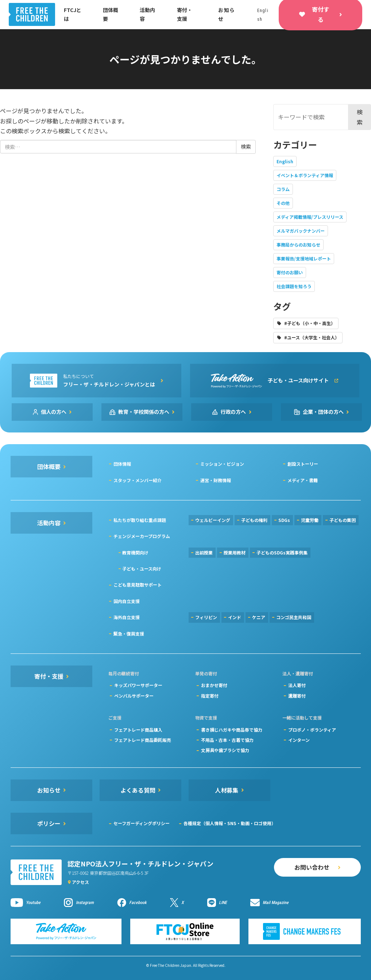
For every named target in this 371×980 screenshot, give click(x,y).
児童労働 (310, 520)
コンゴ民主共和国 (294, 617)
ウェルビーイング (213, 520)
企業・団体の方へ (323, 412)
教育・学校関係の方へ (144, 412)
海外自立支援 (127, 617)
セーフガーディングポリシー (142, 823)
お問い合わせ (312, 867)
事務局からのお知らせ (298, 245)
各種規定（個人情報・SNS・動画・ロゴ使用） (230, 823)
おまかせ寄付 (214, 685)
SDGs (284, 520)
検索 (360, 117)
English (285, 161)
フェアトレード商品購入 (138, 730)
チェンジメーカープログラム (142, 536)
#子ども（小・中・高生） (310, 323)
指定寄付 (210, 696)
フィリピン (206, 617)
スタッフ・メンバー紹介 (138, 480)
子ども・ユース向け (142, 569)
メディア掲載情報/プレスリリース (310, 217)
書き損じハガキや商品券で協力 (232, 730)
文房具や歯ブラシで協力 (225, 750)
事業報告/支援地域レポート (304, 258)
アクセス (80, 882)
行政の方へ (233, 412)
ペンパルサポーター (134, 696)
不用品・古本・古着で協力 (227, 740)
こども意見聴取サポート (138, 585)
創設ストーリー (303, 464)
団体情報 (122, 464)
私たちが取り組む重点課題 (140, 520)
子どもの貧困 (343, 520)
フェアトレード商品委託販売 (143, 740)
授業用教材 (235, 552)
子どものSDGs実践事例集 (282, 552)
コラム (283, 189)
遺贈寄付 (297, 696)
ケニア (259, 617)
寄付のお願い (290, 272)
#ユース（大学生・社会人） (312, 337)
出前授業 (204, 552)
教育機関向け (135, 552)
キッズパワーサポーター (138, 685)
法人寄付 (297, 685)
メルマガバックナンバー (301, 231)
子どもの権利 (254, 520)
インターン (299, 740)
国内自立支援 (127, 601)
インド (235, 617)
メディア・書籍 (303, 480)
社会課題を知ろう (294, 286)
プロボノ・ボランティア (312, 730)
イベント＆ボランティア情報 (305, 175)
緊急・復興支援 (129, 634)
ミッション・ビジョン (222, 464)
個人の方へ (54, 412)
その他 (283, 203)
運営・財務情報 (216, 480)
